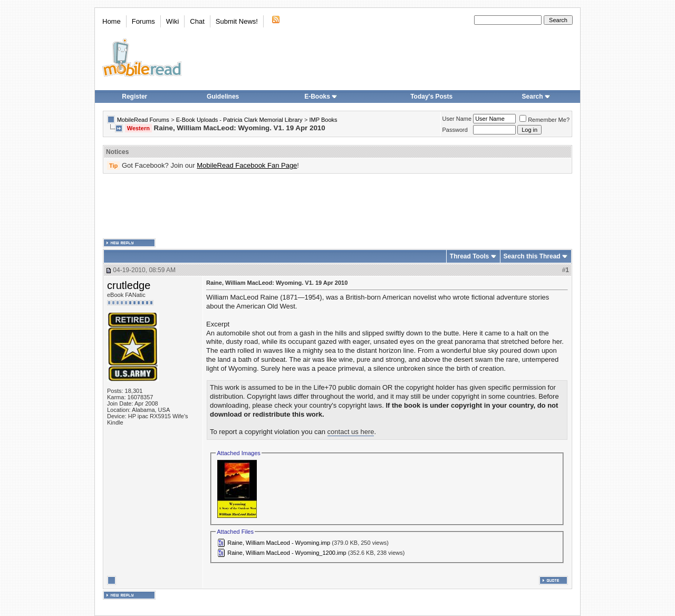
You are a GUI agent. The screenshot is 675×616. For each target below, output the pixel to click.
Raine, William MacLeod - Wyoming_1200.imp (287, 553)
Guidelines (223, 97)
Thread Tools (469, 256)
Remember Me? (544, 120)
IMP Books (324, 120)
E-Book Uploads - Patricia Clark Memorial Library (239, 120)
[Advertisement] (337, 206)
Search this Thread (532, 256)
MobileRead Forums (143, 120)
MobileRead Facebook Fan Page (247, 165)
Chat (197, 21)
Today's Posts (431, 97)
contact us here (351, 432)
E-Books (321, 97)
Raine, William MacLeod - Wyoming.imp (279, 543)
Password (455, 130)
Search (536, 97)
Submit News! (237, 21)
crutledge (129, 285)
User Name (457, 119)
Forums (143, 21)
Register (134, 97)
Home (112, 21)
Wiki (173, 21)
